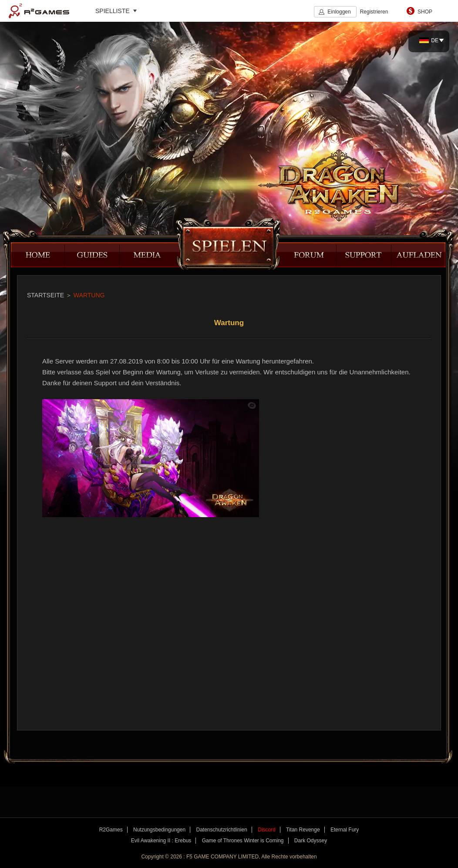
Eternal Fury (345, 830)
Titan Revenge (303, 830)
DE (429, 40)
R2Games (39, 11)
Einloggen (339, 12)
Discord (267, 830)
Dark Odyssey (311, 841)
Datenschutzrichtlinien (221, 830)
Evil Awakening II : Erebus (161, 841)
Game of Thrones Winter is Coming (243, 841)
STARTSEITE (45, 295)
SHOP (425, 12)
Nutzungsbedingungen (159, 830)
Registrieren (374, 12)
